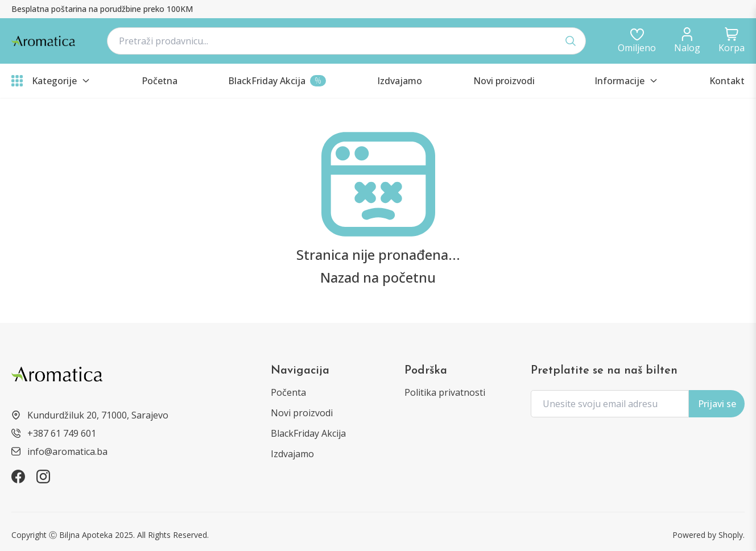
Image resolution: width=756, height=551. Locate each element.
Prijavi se (717, 404)
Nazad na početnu (378, 277)
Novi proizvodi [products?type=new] (302, 413)
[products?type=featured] (400, 81)
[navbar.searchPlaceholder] (346, 41)
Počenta (288, 392)
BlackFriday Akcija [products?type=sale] (308, 433)
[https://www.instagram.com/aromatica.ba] (43, 477)
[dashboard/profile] (687, 41)
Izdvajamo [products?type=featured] (292, 454)
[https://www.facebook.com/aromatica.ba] (18, 477)
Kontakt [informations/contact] (727, 81)
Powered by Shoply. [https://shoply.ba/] (709, 535)
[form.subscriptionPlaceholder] (610, 404)
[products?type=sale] (277, 81)
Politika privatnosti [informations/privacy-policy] (445, 392)
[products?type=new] (504, 81)
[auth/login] (637, 41)
